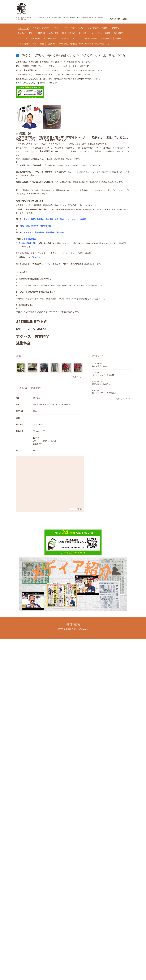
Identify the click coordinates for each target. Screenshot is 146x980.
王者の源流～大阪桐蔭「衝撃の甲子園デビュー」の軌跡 (81, 44)
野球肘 (32, 33)
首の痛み (22, 33)
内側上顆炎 (54, 33)
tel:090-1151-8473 (31, 329)
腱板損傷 (42, 33)
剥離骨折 (82, 33)
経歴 (42, 44)
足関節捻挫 (65, 38)
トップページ (23, 28)
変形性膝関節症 (50, 38)
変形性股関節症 (91, 38)
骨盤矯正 (119, 38)
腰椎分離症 (118, 33)
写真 (34, 44)
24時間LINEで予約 (32, 322)
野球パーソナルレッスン (74, 28)
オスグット (22, 38)
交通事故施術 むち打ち (98, 28)
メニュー (56, 28)
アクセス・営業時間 (41, 28)
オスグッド (28, 232)
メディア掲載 (23, 44)
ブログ (111, 44)
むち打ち (36, 257)
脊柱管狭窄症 (106, 38)
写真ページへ (79, 377)
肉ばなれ (77, 38)
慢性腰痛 (115, 28)
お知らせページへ (123, 399)
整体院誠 (73, 624)
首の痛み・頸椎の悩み (27, 243)
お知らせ (51, 44)
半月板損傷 (35, 38)
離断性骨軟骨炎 (69, 33)
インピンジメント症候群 (100, 33)
